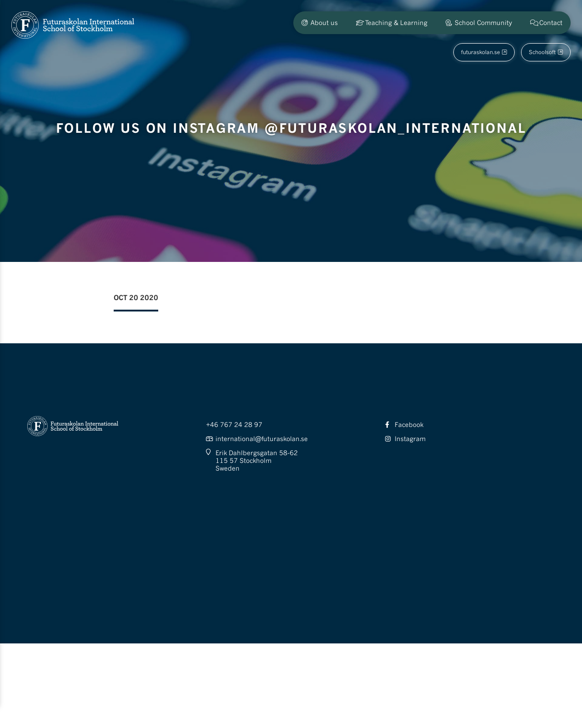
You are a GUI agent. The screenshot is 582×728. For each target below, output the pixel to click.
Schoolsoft (542, 52)
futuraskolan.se (480, 52)
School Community (483, 23)
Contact (551, 23)
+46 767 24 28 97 (234, 424)
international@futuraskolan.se (262, 439)
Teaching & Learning (396, 23)
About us (324, 23)
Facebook (409, 424)
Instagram (410, 439)
